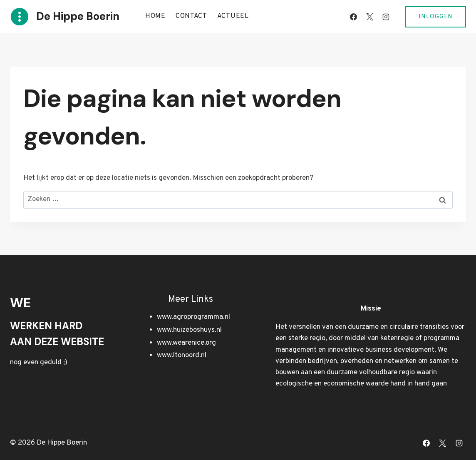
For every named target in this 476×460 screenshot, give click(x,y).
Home (155, 16)
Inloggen (436, 17)
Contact (191, 16)
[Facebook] (353, 17)
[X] (369, 17)
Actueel (233, 16)
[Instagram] (386, 17)
